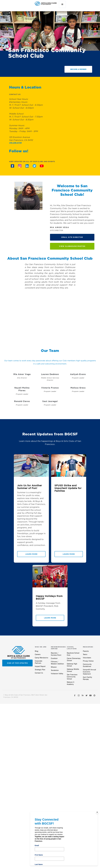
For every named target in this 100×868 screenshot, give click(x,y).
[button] (62, 4)
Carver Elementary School (74, 659)
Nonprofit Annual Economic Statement (89, 672)
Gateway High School (72, 665)
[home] (45, 4)
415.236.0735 (15, 143)
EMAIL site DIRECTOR (72, 237)
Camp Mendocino (41, 658)
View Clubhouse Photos (72, 246)
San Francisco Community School (72, 677)
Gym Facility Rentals (87, 678)
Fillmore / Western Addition (57, 663)
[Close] (97, 812)
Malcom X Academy (71, 683)
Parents (86, 651)
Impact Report (40, 666)
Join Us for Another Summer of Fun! (30, 487)
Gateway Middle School (73, 670)
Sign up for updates (17, 663)
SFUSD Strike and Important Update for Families (68, 488)
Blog (37, 651)
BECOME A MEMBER (78, 69)
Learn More (31, 554)
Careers (38, 654)
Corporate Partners (38, 662)
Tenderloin (55, 670)
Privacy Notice (88, 661)
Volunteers (87, 658)
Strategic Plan (40, 670)
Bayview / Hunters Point (56, 654)
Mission (54, 667)
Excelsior (54, 658)
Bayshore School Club (73, 654)
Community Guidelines (87, 665)
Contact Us (39, 673)
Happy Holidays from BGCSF (49, 597)
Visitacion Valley (57, 674)
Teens (85, 654)
